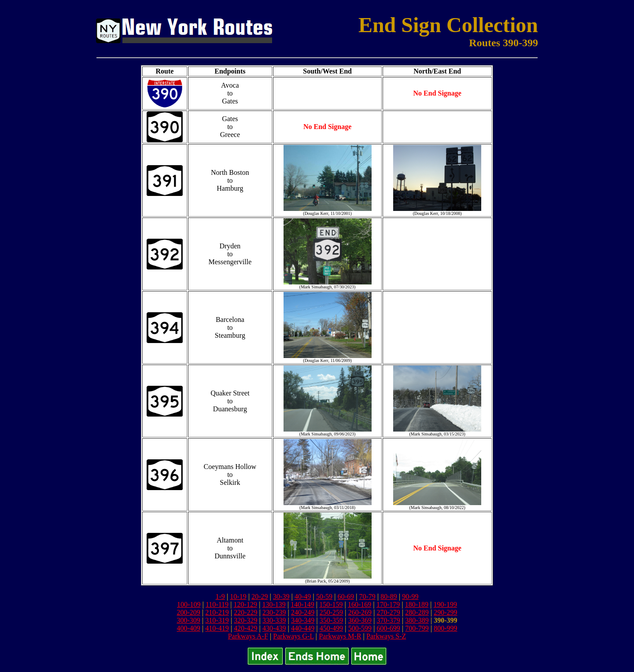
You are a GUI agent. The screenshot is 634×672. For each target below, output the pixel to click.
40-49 (303, 596)
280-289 (417, 612)
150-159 (331, 604)
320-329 (245, 620)
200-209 (188, 612)
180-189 (417, 604)
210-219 (217, 612)
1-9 (220, 596)
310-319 (217, 620)
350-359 (331, 620)
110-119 (217, 604)
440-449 (303, 628)
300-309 (188, 620)
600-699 (388, 628)
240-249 (303, 612)
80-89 (389, 596)
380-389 (417, 620)
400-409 (188, 628)
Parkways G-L (293, 636)
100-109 (189, 604)
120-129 (245, 604)
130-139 (274, 604)
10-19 (238, 596)
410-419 (217, 628)
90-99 (410, 596)
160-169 (359, 604)
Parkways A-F (248, 636)
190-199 (445, 604)
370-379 (388, 620)
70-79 (367, 596)
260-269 (360, 612)
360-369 (360, 620)
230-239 (274, 612)
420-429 (245, 628)
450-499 (331, 628)
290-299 (445, 612)
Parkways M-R (340, 636)
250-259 (331, 612)
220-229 (245, 612)
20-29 (260, 596)
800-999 (445, 628)
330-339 (274, 620)
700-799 (417, 628)
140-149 (302, 604)
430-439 (274, 628)
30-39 (281, 596)
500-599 (360, 628)
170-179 (388, 604)
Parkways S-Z (386, 636)
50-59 (324, 596)
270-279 (388, 612)
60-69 (346, 596)
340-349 (303, 620)
